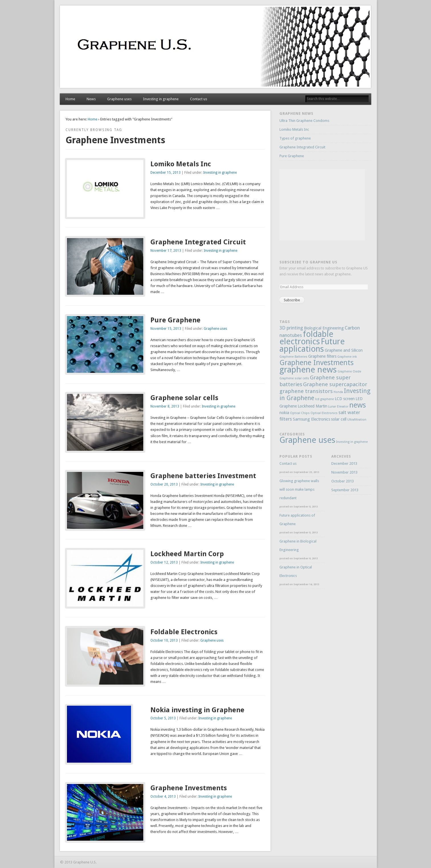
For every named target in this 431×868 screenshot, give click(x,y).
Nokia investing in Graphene (197, 710)
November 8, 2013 (165, 406)
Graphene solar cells (184, 398)
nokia (284, 413)
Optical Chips (300, 413)
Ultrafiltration (357, 420)
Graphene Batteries (293, 357)
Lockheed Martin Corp (187, 554)
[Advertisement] (322, 205)
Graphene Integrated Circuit (198, 242)
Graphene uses (119, 99)
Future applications (312, 345)
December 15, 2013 (166, 173)
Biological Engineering (324, 328)
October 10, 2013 (164, 640)
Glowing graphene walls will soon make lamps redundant (299, 489)
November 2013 (344, 472)
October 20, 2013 (164, 484)
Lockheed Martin (312, 406)
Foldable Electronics (184, 632)
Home (70, 99)
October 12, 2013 (164, 562)
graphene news (308, 370)
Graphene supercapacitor (335, 384)
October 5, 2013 (163, 718)
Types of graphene (295, 138)
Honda (338, 392)
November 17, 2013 (166, 251)
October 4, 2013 (163, 797)
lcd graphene (324, 399)
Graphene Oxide (349, 371)
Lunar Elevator (338, 407)
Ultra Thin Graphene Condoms (304, 121)
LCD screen (345, 399)
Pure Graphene (175, 320)
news (358, 405)
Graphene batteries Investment (203, 476)
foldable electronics (306, 338)
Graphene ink (347, 357)
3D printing (291, 328)
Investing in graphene (161, 99)
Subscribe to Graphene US (308, 262)
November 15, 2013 (166, 329)
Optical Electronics (324, 413)
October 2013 (343, 481)
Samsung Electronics (311, 419)
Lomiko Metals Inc (181, 164)
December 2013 (344, 463)
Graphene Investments (189, 788)
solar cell (339, 419)
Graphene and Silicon (344, 350)
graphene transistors (306, 391)
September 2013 (345, 490)
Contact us (199, 99)
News (91, 99)
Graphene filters (322, 356)
